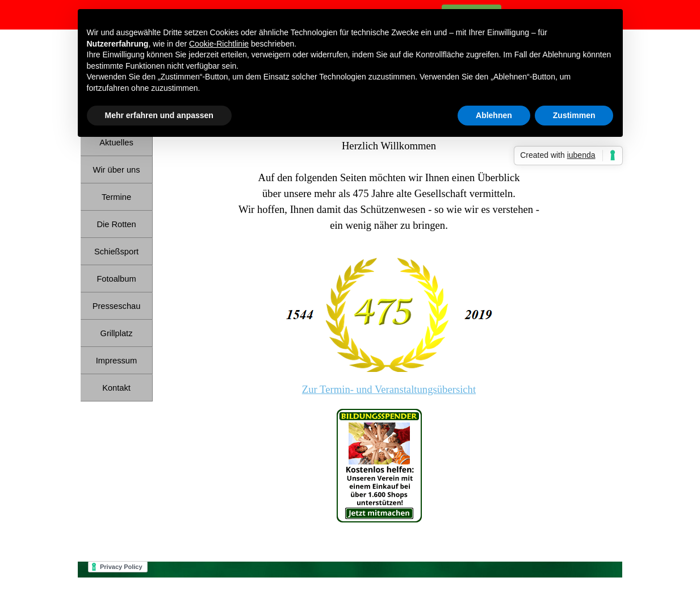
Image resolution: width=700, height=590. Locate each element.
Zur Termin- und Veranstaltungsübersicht (389, 389)
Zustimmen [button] (574, 115)
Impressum (116, 361)
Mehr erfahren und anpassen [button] (159, 115)
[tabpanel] (389, 320)
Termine (116, 197)
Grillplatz (116, 333)
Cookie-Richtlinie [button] (219, 44)
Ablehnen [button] (494, 115)
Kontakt (116, 388)
